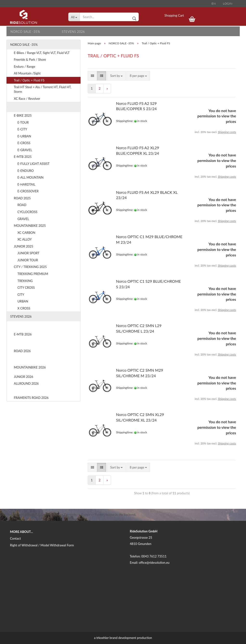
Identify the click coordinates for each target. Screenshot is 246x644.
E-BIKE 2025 (23, 115)
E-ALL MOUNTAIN (31, 177)
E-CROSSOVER (28, 191)
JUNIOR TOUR (28, 260)
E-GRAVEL (25, 150)
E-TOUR (23, 122)
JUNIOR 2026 (24, 377)
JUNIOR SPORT (28, 253)
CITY (21, 295)
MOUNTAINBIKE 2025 (30, 226)
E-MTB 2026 (23, 334)
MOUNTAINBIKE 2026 (30, 367)
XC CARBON (26, 233)
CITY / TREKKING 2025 (30, 267)
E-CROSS (24, 143)
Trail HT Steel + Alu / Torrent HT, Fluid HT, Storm (43, 89)
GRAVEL (23, 219)
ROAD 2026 (22, 351)
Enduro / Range (25, 67)
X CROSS (24, 308)
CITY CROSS (26, 288)
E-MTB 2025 (23, 157)
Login (228, 3)
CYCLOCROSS (28, 212)
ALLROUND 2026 (26, 383)
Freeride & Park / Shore (30, 60)
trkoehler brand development (116, 638)
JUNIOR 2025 (24, 246)
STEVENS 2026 (73, 32)
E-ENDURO (26, 171)
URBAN (23, 301)
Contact (16, 538)
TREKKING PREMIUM (33, 274)
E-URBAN (24, 136)
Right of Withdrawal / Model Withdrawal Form (42, 545)
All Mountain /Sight (27, 73)
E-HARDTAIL (27, 184)
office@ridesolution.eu (154, 563)
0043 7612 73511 (154, 556)
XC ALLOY (25, 239)
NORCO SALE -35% (25, 32)
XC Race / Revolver (27, 99)
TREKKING (25, 281)
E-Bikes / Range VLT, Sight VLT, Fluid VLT (42, 53)
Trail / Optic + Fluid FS (29, 80)
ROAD (22, 205)
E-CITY (22, 129)
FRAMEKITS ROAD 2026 (31, 398)
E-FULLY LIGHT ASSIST (34, 164)
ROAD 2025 (22, 198)
